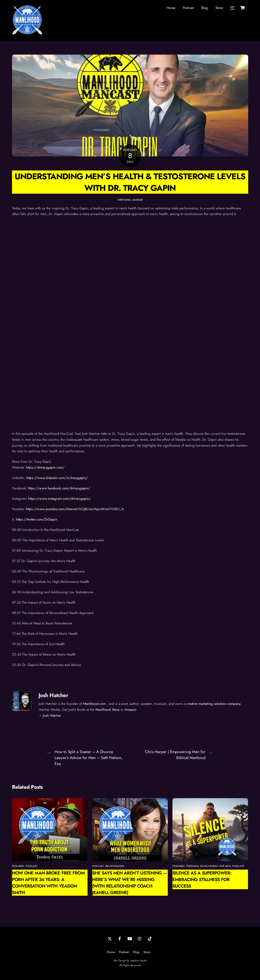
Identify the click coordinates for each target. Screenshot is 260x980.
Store (219, 8)
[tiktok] (150, 938)
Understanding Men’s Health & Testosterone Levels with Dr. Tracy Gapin (130, 182)
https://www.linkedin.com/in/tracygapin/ (57, 478)
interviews (124, 200)
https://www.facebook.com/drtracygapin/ (59, 488)
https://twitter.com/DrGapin (37, 519)
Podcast (188, 8)
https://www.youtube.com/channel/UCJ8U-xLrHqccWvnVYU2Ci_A (75, 509)
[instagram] (140, 938)
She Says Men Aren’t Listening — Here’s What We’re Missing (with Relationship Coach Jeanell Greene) (130, 883)
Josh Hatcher (53, 695)
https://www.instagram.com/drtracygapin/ (60, 499)
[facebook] (120, 938)
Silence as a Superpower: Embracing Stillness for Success (202, 879)
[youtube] (130, 938)
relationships (115, 866)
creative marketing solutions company (213, 704)
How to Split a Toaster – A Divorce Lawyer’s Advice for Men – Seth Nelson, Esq (88, 758)
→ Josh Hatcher (50, 715)
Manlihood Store (108, 710)
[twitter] (110, 938)
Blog (205, 8)
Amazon (131, 710)
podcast (138, 200)
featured (18, 866)
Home (171, 8)
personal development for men (208, 866)
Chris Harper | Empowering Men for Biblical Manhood (175, 755)
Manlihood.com (94, 704)
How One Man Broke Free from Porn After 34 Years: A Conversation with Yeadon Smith (48, 883)
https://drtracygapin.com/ (45, 467)
